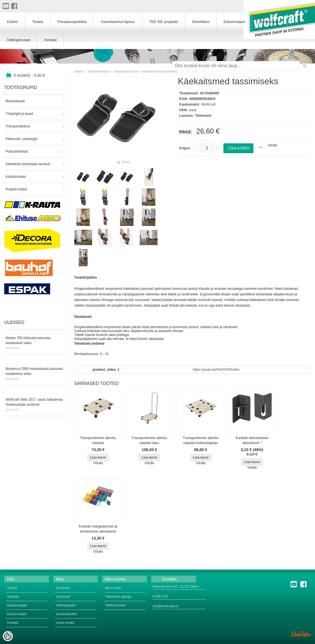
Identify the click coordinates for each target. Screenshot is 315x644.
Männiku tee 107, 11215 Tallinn (176, 587)
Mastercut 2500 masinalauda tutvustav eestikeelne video (35, 374)
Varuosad (63, 597)
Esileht (79, 71)
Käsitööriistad (16, 177)
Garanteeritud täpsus (118, 22)
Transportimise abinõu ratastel (98, 440)
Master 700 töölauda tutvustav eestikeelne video (35, 343)
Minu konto (113, 588)
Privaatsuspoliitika (72, 22)
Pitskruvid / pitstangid (21, 139)
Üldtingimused (18, 40)
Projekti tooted (16, 189)
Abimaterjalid (269, 22)
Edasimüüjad (234, 22)
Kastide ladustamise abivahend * (252, 440)
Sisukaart (63, 588)
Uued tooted (65, 623)
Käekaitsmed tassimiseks (160, 71)
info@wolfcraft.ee (166, 606)
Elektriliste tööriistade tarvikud (28, 164)
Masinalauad (15, 101)
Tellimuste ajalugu (118, 597)
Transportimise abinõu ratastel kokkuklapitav (201, 440)
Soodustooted (66, 614)
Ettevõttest (201, 22)
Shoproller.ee (301, 634)
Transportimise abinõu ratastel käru (149, 440)
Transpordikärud (18, 126)
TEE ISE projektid (164, 22)
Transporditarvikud (126, 71)
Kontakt (50, 40)
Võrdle (272, 145)
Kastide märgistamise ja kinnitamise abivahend (98, 529)
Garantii (13, 597)
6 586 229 (160, 596)
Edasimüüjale (17, 605)
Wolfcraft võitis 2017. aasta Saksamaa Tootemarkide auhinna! (35, 405)
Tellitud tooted (115, 605)
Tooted (38, 22)
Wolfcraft (208, 104)
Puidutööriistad (17, 151)
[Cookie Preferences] (8, 636)
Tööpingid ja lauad (19, 114)
